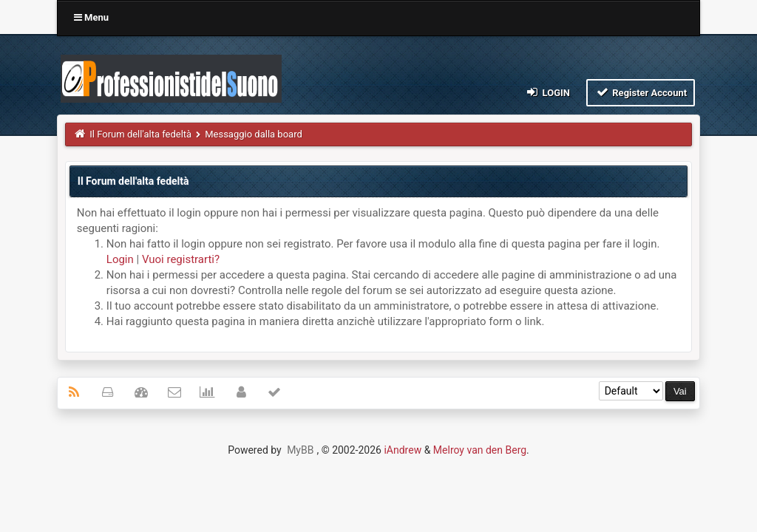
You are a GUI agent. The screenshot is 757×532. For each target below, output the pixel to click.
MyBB (300, 450)
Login (547, 92)
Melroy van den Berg (480, 450)
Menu (91, 17)
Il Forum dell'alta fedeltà (140, 134)
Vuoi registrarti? (181, 259)
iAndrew (403, 450)
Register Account (641, 92)
